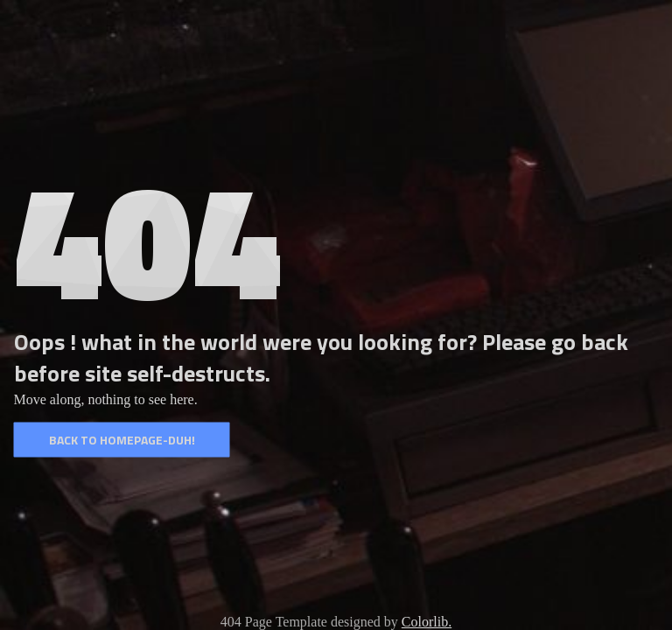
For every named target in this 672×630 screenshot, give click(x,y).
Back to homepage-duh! (122, 440)
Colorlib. (427, 622)
